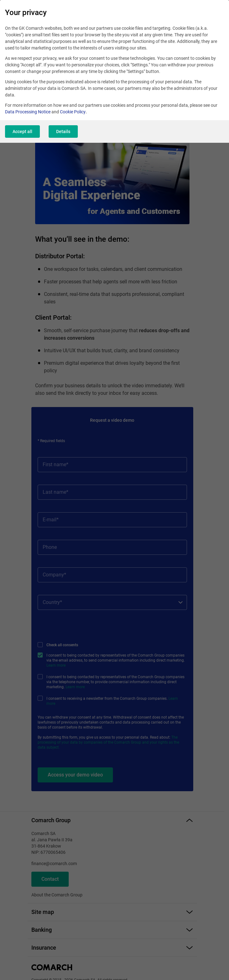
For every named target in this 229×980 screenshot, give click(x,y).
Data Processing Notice (28, 112)
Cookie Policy (73, 112)
